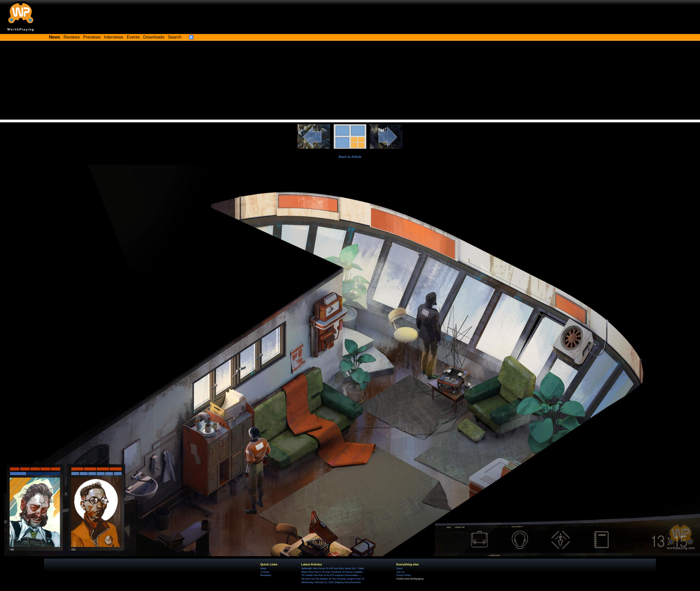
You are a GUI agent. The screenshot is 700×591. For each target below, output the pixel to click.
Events (133, 37)
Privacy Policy (403, 575)
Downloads (154, 37)
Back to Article (350, 157)
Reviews (72, 37)
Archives (265, 572)
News (263, 568)
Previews (92, 37)
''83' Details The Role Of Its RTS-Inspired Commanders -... (331, 575)
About (399, 568)
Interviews (114, 37)
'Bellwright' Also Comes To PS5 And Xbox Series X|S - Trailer (333, 568)
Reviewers (266, 575)
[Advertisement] (350, 82)
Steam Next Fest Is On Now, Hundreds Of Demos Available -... (333, 572)
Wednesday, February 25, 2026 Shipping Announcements (331, 582)
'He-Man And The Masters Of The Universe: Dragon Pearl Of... (333, 579)
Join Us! (400, 572)
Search (175, 37)
